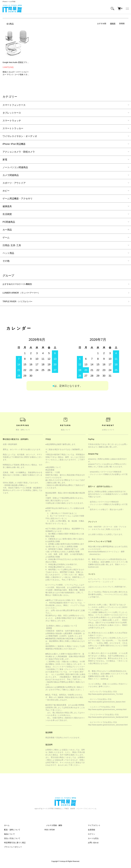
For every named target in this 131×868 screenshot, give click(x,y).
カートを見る (92, 840)
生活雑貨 (7, 214)
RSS (46, 831)
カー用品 (7, 230)
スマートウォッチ (12, 121)
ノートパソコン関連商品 (15, 167)
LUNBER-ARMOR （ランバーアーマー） (24, 294)
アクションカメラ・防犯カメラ (19, 152)
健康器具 (7, 206)
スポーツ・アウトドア (14, 183)
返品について (8, 836)
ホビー (6, 191)
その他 (6, 261)
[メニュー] (127, 9)
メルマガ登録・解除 (53, 827)
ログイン (90, 836)
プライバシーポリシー (12, 848)
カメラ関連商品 (11, 175)
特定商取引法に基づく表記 (13, 844)
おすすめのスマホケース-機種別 (19, 284)
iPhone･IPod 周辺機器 (14, 144)
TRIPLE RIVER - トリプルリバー (20, 303)
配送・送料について (11, 831)
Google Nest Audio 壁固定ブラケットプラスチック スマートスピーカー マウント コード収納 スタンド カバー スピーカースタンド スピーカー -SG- (16, 62)
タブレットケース (12, 113)
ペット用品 (8, 253)
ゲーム (6, 238)
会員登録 (90, 831)
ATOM (52, 831)
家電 (5, 160)
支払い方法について (11, 840)
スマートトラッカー (13, 128)
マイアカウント (93, 827)
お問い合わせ (92, 844)
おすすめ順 (102, 24)
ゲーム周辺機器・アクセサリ (18, 199)
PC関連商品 (9, 222)
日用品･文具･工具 (12, 245)
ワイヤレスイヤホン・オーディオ (20, 136)
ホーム (5, 827)
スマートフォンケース (14, 105)
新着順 (122, 24)
